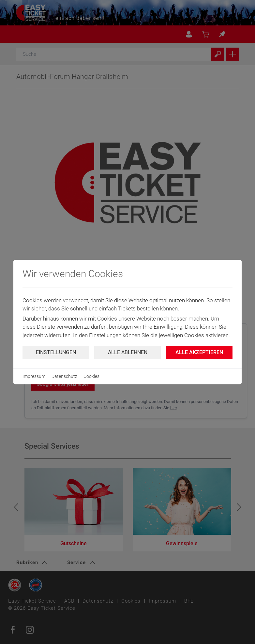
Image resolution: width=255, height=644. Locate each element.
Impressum (34, 376)
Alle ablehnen (128, 352)
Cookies (91, 376)
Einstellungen (56, 352)
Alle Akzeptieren (199, 352)
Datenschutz (64, 376)
